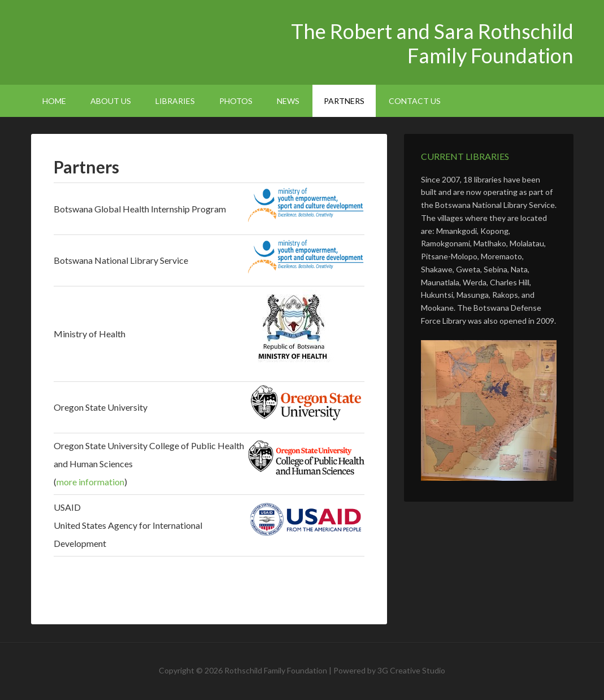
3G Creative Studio (411, 670)
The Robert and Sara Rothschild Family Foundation (127, 40)
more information (90, 482)
